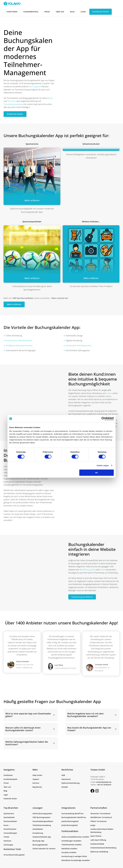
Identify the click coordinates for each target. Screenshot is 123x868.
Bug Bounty (37, 787)
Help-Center (37, 775)
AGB (63, 775)
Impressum (66, 779)
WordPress (84, 570)
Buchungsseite (13, 467)
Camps (109, 394)
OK (97, 460)
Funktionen (12, 12)
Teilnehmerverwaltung (13, 104)
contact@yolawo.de (104, 782)
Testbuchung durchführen (83, 597)
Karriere (36, 783)
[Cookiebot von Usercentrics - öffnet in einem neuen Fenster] (103, 406)
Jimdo (103, 570)
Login (83, 12)
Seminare (12, 101)
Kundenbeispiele (31, 12)
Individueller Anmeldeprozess (78, 346)
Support (36, 779)
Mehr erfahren (15, 305)
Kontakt (65, 787)
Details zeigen (103, 453)
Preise (47, 12)
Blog (72, 12)
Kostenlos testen (101, 12)
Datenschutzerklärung (71, 783)
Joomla (92, 570)
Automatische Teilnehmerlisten (19, 341)
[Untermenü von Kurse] (9, 825)
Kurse (50, 98)
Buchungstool (35, 87)
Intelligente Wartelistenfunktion (18, 346)
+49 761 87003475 (104, 785)
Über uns (60, 12)
